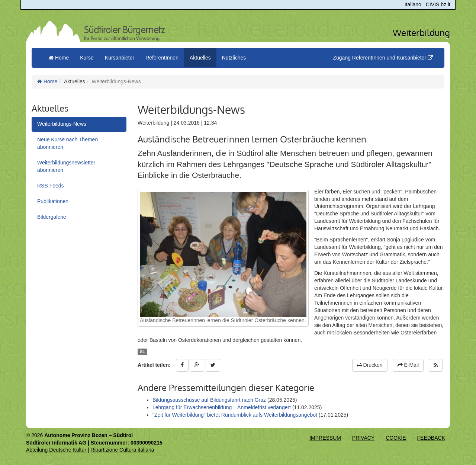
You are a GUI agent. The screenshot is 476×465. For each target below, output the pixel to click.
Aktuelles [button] (200, 58)
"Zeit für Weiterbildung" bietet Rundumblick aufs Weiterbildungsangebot (235, 415)
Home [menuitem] (59, 58)
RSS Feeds (51, 186)
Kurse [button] (87, 58)
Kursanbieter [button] (120, 58)
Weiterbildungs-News (62, 124)
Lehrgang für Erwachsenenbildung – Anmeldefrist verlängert (222, 407)
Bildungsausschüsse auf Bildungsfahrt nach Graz (210, 400)
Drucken (370, 365)
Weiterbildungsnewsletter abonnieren (66, 166)
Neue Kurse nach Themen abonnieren (67, 143)
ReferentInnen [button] (162, 58)
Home (47, 81)
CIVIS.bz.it (438, 4)
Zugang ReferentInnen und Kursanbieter (383, 58)
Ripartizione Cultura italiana (122, 450)
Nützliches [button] (234, 58)
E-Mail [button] (408, 365)
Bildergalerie (52, 217)
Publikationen (53, 201)
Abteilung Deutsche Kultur (56, 450)
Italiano (413, 4)
